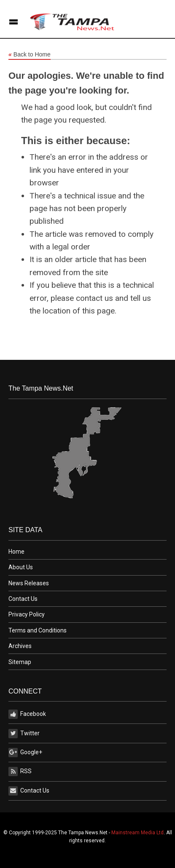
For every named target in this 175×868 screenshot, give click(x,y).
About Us (21, 567)
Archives (20, 646)
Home (16, 552)
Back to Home (30, 55)
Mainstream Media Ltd (137, 833)
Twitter (24, 734)
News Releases (29, 583)
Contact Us (23, 599)
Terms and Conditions (38, 630)
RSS (20, 772)
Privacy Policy (27, 614)
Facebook (27, 714)
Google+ (25, 753)
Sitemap (20, 662)
